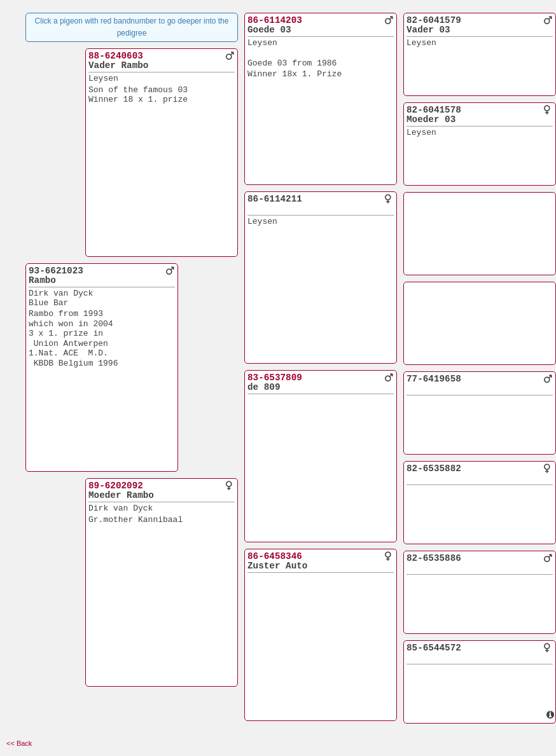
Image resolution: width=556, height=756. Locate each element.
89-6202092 (116, 486)
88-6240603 (116, 56)
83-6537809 (275, 378)
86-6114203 (275, 20)
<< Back (19, 743)
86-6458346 (275, 556)
